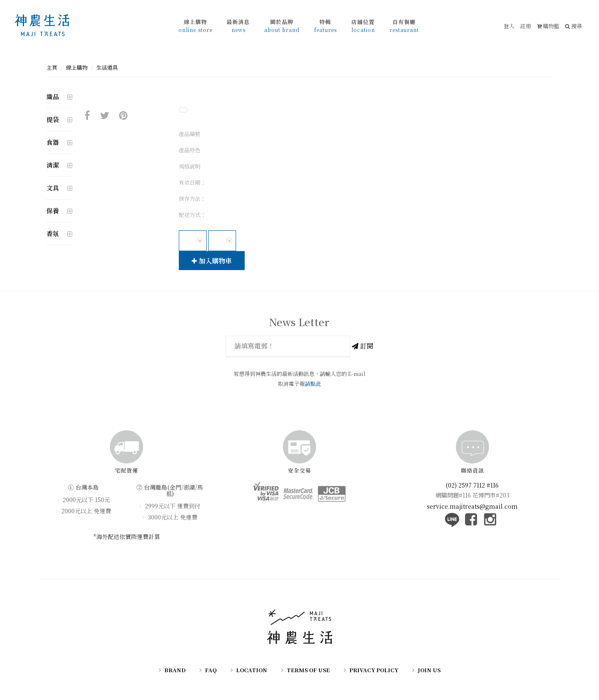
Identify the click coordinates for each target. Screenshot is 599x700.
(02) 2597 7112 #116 (472, 485)
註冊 (526, 26)
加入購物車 (212, 261)
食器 (53, 142)
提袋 (53, 119)
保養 (53, 211)
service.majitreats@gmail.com (472, 506)
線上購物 (77, 67)
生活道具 (107, 67)
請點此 (313, 384)
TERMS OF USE (308, 670)
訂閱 (363, 346)
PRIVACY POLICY (374, 670)
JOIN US (429, 670)
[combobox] (193, 241)
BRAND (175, 670)
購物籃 (548, 26)
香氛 (53, 233)
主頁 (52, 67)
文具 (53, 188)
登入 (509, 26)
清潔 (53, 165)
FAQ (211, 670)
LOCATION (252, 670)
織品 (53, 96)
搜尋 (573, 26)
